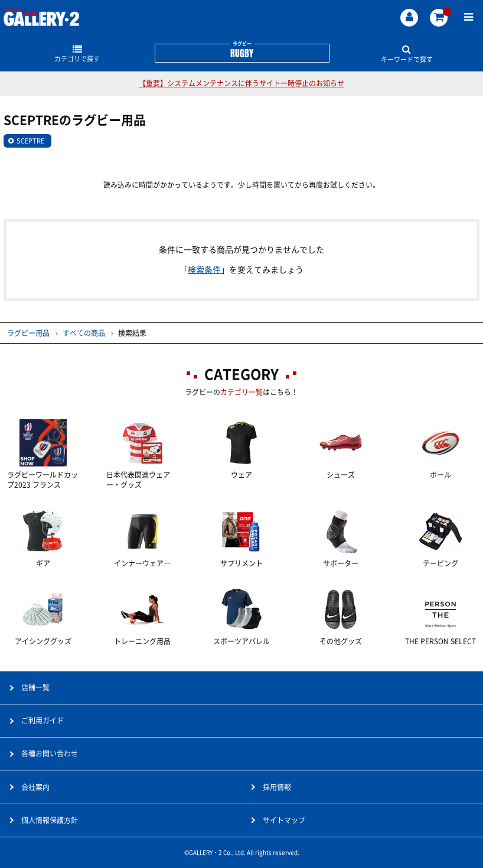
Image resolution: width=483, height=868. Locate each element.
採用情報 (277, 787)
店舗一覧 (35, 687)
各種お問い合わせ (50, 753)
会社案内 (35, 787)
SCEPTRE (30, 141)
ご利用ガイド (43, 720)
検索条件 (204, 270)
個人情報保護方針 (50, 820)
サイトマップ (284, 820)
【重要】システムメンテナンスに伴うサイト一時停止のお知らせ (241, 83)
